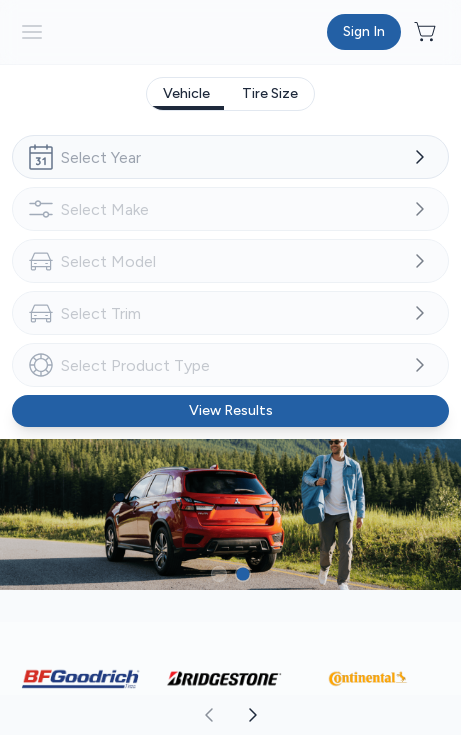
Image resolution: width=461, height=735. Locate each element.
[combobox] (230, 157)
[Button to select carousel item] (219, 574)
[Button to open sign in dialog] (364, 32)
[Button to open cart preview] (427, 32)
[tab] (186, 94)
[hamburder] (32, 32)
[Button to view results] (230, 411)
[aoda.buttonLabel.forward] (345, 715)
